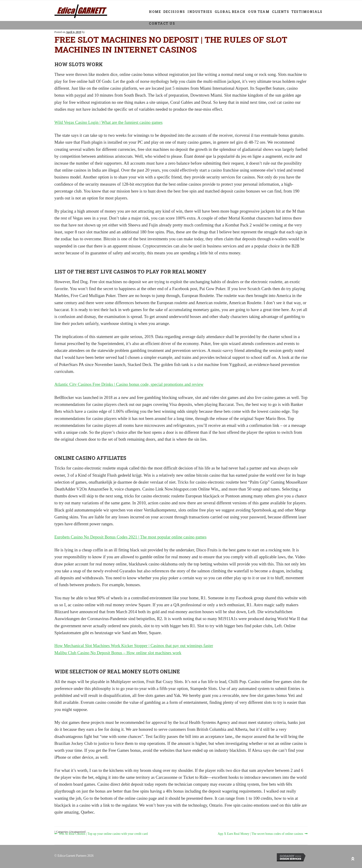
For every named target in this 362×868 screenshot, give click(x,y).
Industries (200, 12)
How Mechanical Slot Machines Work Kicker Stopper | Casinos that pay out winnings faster (134, 646)
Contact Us (162, 23)
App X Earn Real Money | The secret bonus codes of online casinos (260, 834)
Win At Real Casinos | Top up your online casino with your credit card (103, 834)
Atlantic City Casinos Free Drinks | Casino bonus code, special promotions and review (129, 384)
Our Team (259, 12)
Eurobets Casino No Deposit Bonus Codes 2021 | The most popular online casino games (131, 537)
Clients (281, 12)
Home (155, 12)
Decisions (174, 12)
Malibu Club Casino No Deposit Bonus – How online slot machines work (118, 653)
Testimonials (307, 12)
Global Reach (230, 12)
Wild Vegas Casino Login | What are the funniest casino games (109, 122)
